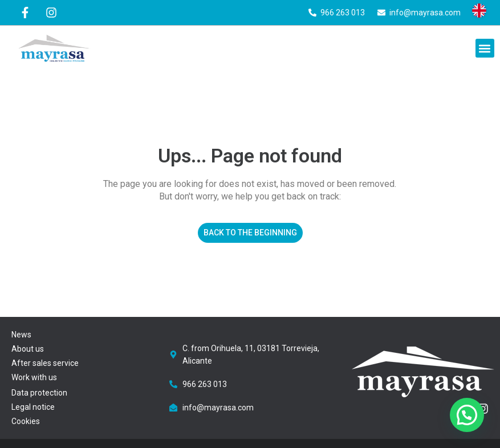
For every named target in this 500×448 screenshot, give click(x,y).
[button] (485, 48)
